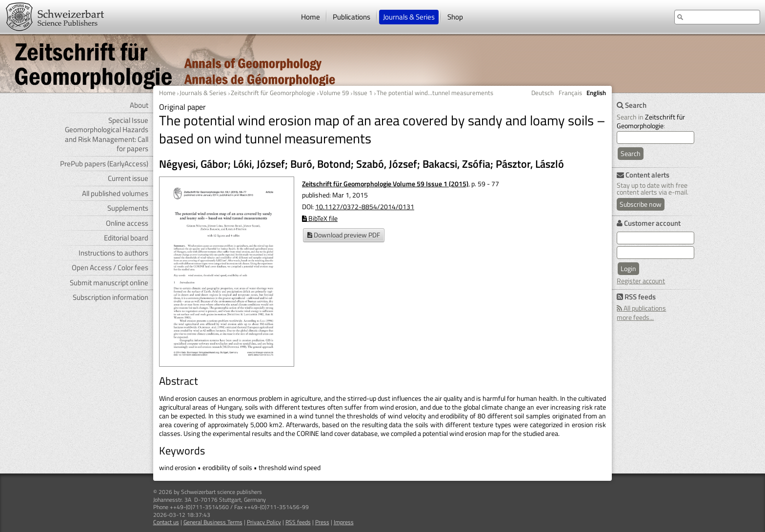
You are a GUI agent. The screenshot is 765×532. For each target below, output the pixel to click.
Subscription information (111, 297)
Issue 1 (363, 93)
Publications (352, 17)
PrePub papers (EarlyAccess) (104, 164)
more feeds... (635, 317)
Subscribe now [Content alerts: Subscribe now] (641, 204)
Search (631, 153)
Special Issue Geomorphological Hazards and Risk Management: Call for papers (107, 135)
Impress (344, 522)
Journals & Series (409, 17)
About (139, 105)
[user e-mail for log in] (655, 238)
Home (311, 17)
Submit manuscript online (109, 283)
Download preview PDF (344, 235)
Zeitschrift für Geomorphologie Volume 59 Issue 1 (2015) (385, 184)
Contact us (166, 522)
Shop (455, 17)
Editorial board (126, 238)
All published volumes (115, 193)
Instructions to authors (113, 253)
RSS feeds (298, 522)
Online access (127, 223)
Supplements (128, 208)
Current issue (128, 178)
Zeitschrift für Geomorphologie (273, 93)
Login (628, 268)
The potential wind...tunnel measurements (435, 93)
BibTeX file (320, 218)
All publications (641, 308)
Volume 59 (334, 93)
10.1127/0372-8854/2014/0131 (365, 207)
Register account (641, 281)
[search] (655, 138)
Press (322, 522)
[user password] (655, 253)
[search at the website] (717, 17)
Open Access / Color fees (110, 267)
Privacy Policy (264, 522)
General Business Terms (213, 522)
